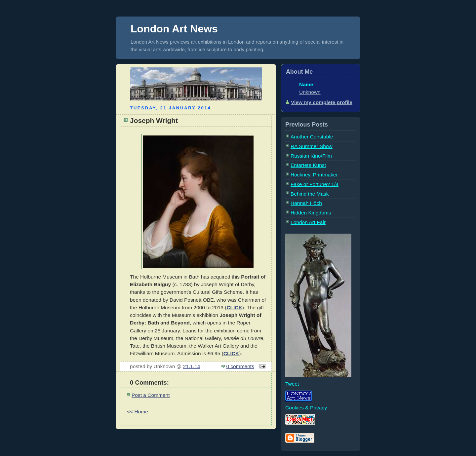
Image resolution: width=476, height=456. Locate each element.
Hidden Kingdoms (311, 213)
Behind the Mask (310, 194)
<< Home (138, 412)
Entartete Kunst (308, 165)
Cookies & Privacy (306, 408)
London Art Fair (308, 222)
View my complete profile (322, 102)
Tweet (292, 384)
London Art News (174, 29)
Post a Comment (151, 395)
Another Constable (312, 137)
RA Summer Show (312, 146)
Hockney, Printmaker (314, 175)
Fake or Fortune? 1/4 (315, 184)
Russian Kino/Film (311, 156)
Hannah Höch (306, 203)
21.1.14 (192, 366)
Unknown (310, 92)
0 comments (240, 366)
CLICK (234, 307)
